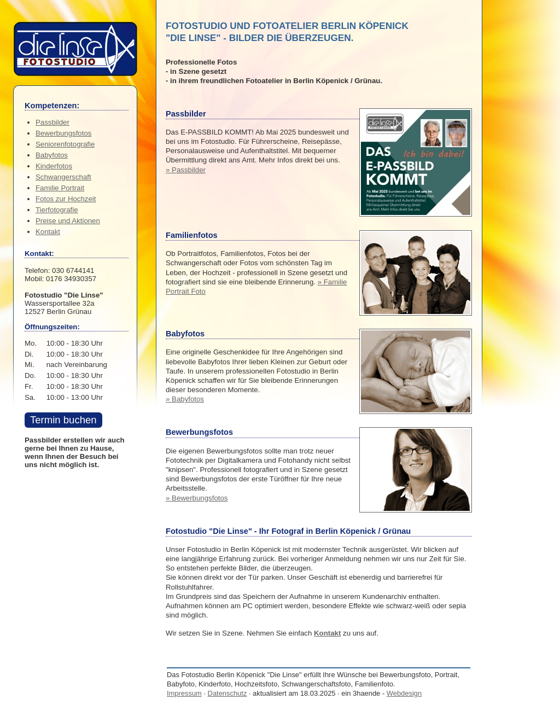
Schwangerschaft (63, 177)
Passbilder (52, 122)
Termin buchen (63, 420)
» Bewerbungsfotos (197, 498)
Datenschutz (227, 693)
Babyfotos (52, 155)
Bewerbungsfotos (63, 133)
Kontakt (327, 633)
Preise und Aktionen (68, 221)
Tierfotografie (57, 210)
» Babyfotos (185, 399)
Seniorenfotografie (65, 144)
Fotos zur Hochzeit (66, 199)
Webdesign (404, 693)
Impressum (184, 693)
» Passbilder (186, 170)
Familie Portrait (60, 188)
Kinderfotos (54, 166)
